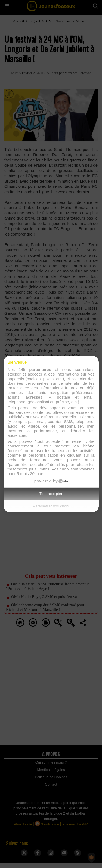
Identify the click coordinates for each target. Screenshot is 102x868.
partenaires (40, 369)
